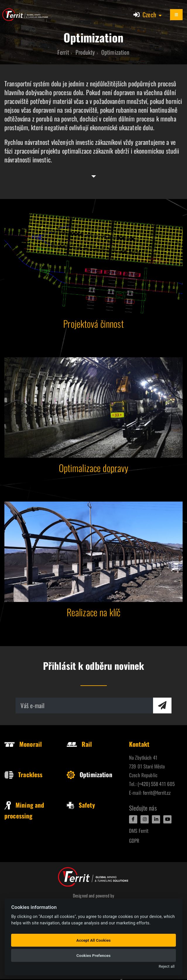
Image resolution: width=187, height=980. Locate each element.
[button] (152, 15)
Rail (79, 744)
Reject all (167, 966)
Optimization (90, 774)
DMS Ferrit (139, 831)
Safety (81, 805)
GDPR (134, 841)
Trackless (23, 774)
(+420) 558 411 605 (156, 784)
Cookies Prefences (93, 955)
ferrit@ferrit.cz (157, 793)
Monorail (23, 744)
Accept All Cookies (93, 940)
